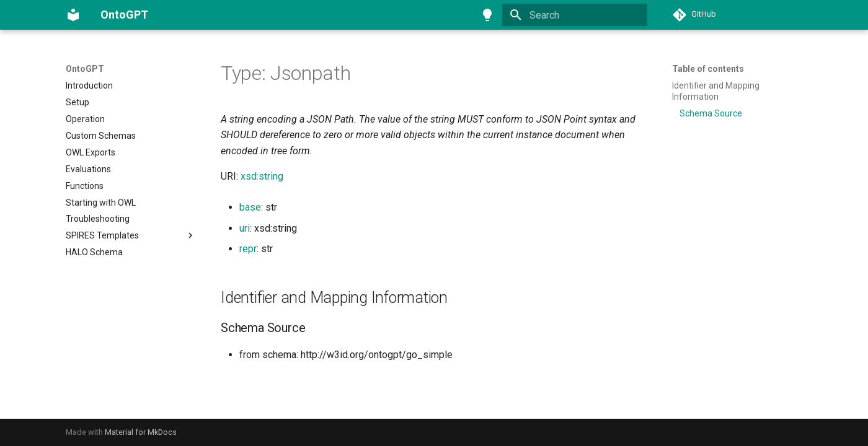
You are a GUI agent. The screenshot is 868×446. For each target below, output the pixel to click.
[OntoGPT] (73, 15)
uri (245, 228)
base (250, 207)
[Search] (575, 15)
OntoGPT (85, 69)
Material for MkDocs (141, 432)
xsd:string (262, 176)
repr (248, 249)
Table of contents (708, 69)
